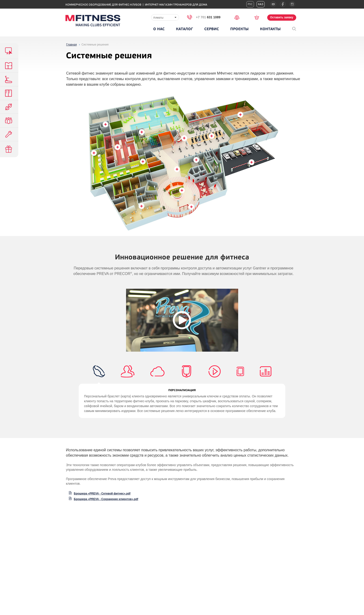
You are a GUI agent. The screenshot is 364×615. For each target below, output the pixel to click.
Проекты (239, 29)
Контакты (270, 29)
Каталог (184, 29)
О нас (159, 29)
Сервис (212, 29)
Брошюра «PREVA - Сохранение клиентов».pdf (106, 499)
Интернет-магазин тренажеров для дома (176, 5)
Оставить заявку (282, 17)
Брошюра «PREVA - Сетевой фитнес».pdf (102, 494)
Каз (261, 4)
